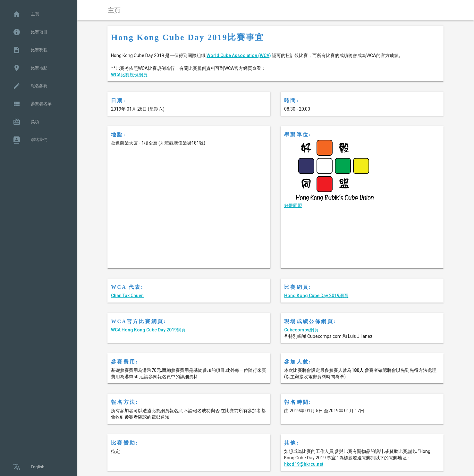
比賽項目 (30, 32)
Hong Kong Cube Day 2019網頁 (316, 296)
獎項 (26, 122)
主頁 (26, 14)
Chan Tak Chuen (127, 296)
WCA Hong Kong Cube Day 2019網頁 (148, 330)
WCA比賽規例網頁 (129, 75)
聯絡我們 (30, 140)
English (29, 467)
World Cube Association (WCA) (239, 55)
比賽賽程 (30, 50)
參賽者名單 (32, 104)
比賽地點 (30, 68)
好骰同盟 (293, 205)
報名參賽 (30, 86)
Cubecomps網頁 (301, 330)
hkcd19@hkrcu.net (304, 464)
